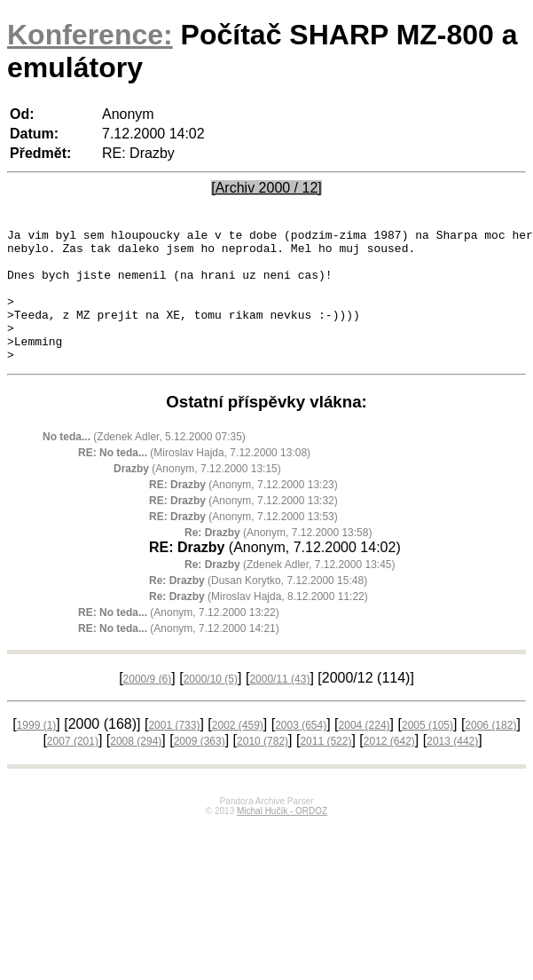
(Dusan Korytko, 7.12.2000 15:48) (258, 607)
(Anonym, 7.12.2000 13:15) (197, 495)
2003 (301, 752)
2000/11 (279, 706)
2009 (200, 768)
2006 (490, 752)
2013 (452, 768)
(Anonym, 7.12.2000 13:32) (243, 527)
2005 (427, 752)
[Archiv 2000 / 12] (266, 188)
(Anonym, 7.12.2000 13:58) (278, 559)
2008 (136, 768)
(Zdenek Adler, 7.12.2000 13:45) (290, 591)
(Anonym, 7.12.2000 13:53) (243, 543)
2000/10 (211, 706)
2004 (364, 752)
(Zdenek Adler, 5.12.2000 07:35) (144, 463)
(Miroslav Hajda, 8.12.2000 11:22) (259, 623)
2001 (174, 752)
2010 (263, 768)
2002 (238, 752)
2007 (73, 768)
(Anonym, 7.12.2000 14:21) (179, 655)
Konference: (90, 35)
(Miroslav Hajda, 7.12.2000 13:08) (194, 479)
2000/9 (148, 706)
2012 (389, 768)
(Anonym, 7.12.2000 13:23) (243, 511)
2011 (325, 768)
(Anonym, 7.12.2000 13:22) (179, 639)
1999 (37, 752)
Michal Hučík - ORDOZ (282, 838)
